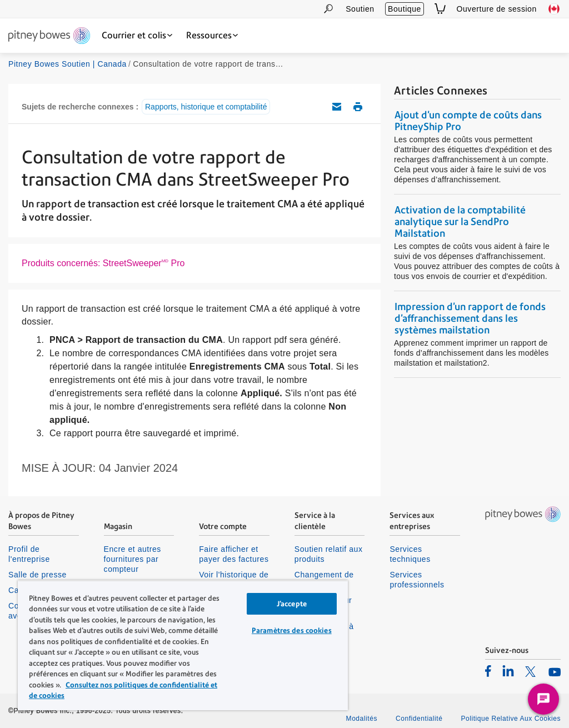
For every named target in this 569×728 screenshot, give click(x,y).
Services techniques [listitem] (410, 554)
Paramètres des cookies (292, 630)
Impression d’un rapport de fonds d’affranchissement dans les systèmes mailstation (470, 318)
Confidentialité (419, 719)
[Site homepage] (49, 36)
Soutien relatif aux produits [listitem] (329, 554)
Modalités (362, 719)
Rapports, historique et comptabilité (206, 107)
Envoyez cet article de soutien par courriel (337, 107)
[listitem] (488, 671)
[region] (183, 645)
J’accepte (292, 604)
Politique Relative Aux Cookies (511, 719)
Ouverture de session (497, 9)
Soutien (360, 9)
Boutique (405, 9)
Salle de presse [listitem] (38, 575)
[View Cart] (440, 9)
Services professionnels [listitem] (417, 580)
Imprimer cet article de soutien (358, 107)
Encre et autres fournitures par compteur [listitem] (133, 559)
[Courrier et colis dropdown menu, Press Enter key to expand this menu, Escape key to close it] (137, 36)
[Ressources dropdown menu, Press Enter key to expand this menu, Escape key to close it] (212, 36)
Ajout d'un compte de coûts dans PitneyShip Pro (468, 121)
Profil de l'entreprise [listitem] (29, 554)
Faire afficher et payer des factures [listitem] (234, 554)
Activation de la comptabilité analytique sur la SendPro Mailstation (460, 221)
